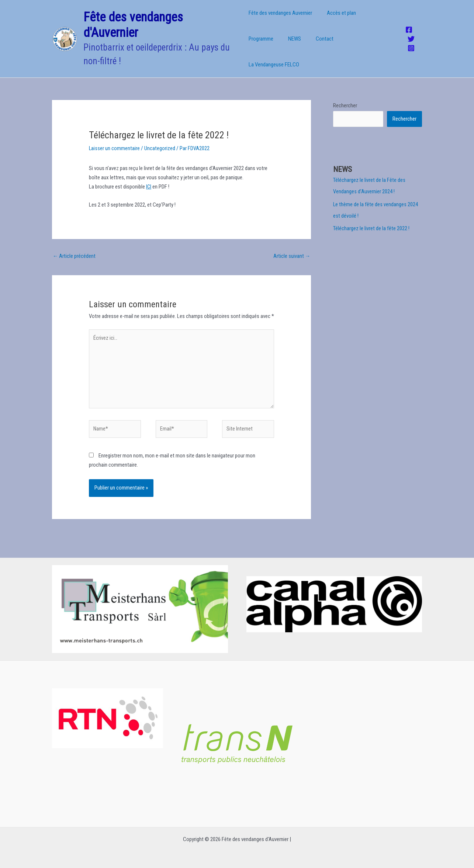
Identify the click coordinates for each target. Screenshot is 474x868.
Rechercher (345, 98)
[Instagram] (410, 44)
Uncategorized (160, 141)
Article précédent (74, 249)
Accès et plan (338, 22)
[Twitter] (410, 35)
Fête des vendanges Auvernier (280, 22)
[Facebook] (408, 26)
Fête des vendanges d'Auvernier (133, 21)
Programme (376, 22)
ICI (149, 179)
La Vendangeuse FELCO (327, 48)
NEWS (255, 48)
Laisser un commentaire (115, 141)
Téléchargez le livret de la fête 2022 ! (371, 220)
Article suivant (292, 249)
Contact (281, 48)
